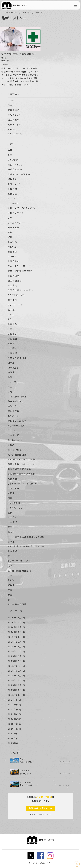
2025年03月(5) (16, 685)
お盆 (10, 319)
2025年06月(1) (16, 671)
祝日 (10, 237)
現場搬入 (12, 179)
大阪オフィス (14, 115)
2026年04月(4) (16, 623)
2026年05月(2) (16, 618)
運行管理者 (14, 276)
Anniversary (15, 440)
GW (10, 218)
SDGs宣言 (13, 368)
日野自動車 (14, 261)
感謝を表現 (13, 411)
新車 (10, 155)
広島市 (11, 493)
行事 (10, 329)
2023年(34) (14, 705)
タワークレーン (15, 305)
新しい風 (12, 247)
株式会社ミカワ (11, 13)
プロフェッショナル (17, 397)
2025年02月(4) (16, 690)
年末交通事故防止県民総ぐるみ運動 (26, 537)
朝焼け (11, 498)
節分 (10, 595)
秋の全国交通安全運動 (19, 571)
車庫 (10, 575)
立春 (10, 590)
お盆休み (12, 324)
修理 (10, 392)
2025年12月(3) (16, 642)
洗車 (10, 527)
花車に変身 (13, 489)
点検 (10, 513)
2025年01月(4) (16, 695)
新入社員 (12, 242)
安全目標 (12, 252)
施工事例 (12, 300)
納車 (10, 150)
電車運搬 (12, 551)
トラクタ (12, 199)
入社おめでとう (15, 213)
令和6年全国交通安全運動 (21, 474)
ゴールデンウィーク (18, 223)
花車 (10, 566)
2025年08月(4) (16, 661)
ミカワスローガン (16, 295)
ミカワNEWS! (15, 134)
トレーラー (13, 382)
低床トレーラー (15, 184)
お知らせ (12, 130)
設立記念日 (14, 435)
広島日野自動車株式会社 (21, 271)
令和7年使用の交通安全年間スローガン (28, 546)
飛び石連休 (13, 228)
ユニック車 (13, 203)
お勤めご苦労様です (18, 421)
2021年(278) (15, 714)
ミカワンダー (14, 160)
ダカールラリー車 (17, 266)
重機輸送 (12, 194)
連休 (10, 232)
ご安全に (12, 315)
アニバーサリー (15, 445)
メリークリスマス (16, 426)
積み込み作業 (15, 450)
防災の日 (12, 334)
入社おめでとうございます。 (21, 208)
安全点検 (12, 518)
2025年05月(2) (16, 676)
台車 (10, 387)
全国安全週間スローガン (20, 290)
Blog (11, 105)
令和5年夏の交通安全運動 (21, 460)
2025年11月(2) (16, 647)
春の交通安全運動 (17, 604)
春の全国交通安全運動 (19, 469)
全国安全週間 (15, 281)
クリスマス (13, 431)
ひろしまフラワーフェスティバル (24, 484)
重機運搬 (12, 189)
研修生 (11, 542)
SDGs (11, 363)
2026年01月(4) (16, 637)
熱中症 (11, 310)
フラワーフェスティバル (19, 561)
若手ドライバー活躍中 (19, 174)
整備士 (11, 373)
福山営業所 (14, 120)
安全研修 (12, 348)
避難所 (11, 344)
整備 (10, 377)
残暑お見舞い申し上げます (21, 464)
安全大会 (12, 286)
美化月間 (12, 479)
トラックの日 (14, 503)
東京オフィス (14, 125)
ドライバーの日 (15, 508)
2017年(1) (14, 734)
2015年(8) (14, 743)
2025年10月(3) (16, 652)
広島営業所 (14, 110)
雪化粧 (11, 580)
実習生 (11, 585)
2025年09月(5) (16, 656)
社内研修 (12, 353)
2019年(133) (15, 724)
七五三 (11, 532)
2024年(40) (14, 700)
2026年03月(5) (16, 627)
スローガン (13, 257)
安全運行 (12, 522)
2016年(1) (14, 739)
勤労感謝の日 (15, 402)
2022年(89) (14, 710)
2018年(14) (14, 729)
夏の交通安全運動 (17, 455)
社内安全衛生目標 (17, 358)
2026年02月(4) (16, 632)
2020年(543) (15, 719)
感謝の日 (12, 406)
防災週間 (12, 339)
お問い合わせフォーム (40, 808)
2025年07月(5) (16, 666)
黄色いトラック (15, 165)
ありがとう (13, 416)
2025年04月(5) (16, 681)
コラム (11, 101)
